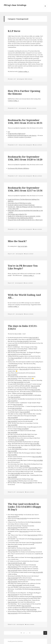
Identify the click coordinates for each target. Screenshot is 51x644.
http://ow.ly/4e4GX (36, 589)
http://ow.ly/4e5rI (24, 531)
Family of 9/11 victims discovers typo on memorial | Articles (24, 216)
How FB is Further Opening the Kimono (24, 92)
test (9, 132)
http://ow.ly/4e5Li (12, 550)
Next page (45, 633)
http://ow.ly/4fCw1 (13, 401)
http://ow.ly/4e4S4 (13, 613)
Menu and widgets (45, 8)
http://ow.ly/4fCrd (15, 397)
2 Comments (29, 79)
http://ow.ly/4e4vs (37, 596)
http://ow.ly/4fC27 (25, 341)
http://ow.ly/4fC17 (34, 338)
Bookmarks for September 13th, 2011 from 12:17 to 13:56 (25, 189)
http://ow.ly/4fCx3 (18, 405)
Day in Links (23, 145)
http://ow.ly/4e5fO (36, 557)
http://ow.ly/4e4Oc (13, 582)
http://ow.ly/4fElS (12, 451)
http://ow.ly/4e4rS (26, 606)
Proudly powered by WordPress (15, 641)
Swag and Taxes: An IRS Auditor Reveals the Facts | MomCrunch (25, 220)
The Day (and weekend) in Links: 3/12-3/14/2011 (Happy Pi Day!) (24, 507)
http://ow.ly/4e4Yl (12, 570)
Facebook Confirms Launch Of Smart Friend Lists (21, 205)
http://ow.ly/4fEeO (13, 436)
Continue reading (24, 71)
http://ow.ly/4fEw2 (13, 481)
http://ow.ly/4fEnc (13, 455)
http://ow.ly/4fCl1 (36, 390)
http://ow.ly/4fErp (33, 468)
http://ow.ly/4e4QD (13, 578)
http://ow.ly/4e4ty (13, 602)
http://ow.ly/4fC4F (13, 351)
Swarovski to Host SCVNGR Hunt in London (19, 203)
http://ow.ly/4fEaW (24, 429)
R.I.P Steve (14, 31)
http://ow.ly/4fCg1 (13, 378)
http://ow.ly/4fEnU (37, 457)
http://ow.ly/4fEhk (19, 440)
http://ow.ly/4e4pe (32, 609)
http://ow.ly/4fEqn (25, 466)
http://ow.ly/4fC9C (13, 365)
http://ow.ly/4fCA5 (13, 421)
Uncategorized (21, 79)
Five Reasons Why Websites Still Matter (18, 168)
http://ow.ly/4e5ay (13, 567)
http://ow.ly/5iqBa (22, 246)
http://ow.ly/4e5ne (36, 522)
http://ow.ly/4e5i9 (12, 516)
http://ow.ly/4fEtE (12, 477)
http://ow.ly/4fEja (35, 444)
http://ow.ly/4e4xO (13, 595)
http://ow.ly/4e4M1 (17, 585)
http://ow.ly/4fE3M (13, 418)
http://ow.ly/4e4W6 (38, 572)
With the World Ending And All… (24, 296)
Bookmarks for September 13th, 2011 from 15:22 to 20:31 (25, 121)
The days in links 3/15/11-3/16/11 (23, 327)
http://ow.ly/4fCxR (17, 408)
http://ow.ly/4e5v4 (36, 539)
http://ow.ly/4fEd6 (13, 432)
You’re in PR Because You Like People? (23, 267)
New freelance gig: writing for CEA (17, 214)
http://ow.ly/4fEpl (38, 460)
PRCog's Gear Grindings (15, 5)
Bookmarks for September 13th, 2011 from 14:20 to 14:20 (25, 158)
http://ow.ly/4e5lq (22, 518)
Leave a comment (32, 108)
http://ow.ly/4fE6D (13, 425)
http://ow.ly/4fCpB (28, 393)
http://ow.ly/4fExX (28, 483)
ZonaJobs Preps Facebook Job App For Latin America (22, 135)
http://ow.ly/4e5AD (13, 546)
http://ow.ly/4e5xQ (32, 535)
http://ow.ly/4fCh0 (19, 382)
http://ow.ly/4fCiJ (35, 386)
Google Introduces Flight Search (17, 134)
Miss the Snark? (17, 241)
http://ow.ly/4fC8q (16, 358)
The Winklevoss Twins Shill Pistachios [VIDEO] (20, 218)
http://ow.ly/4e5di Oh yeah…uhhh (17, 563)
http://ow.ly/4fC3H (13, 345)
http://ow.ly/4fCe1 (13, 375)
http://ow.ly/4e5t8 (37, 543)
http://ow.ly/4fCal (24, 369)
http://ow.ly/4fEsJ (16, 473)
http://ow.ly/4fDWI (25, 412)
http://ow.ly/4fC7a (13, 354)
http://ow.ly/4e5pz (13, 528)
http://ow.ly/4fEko (17, 447)
